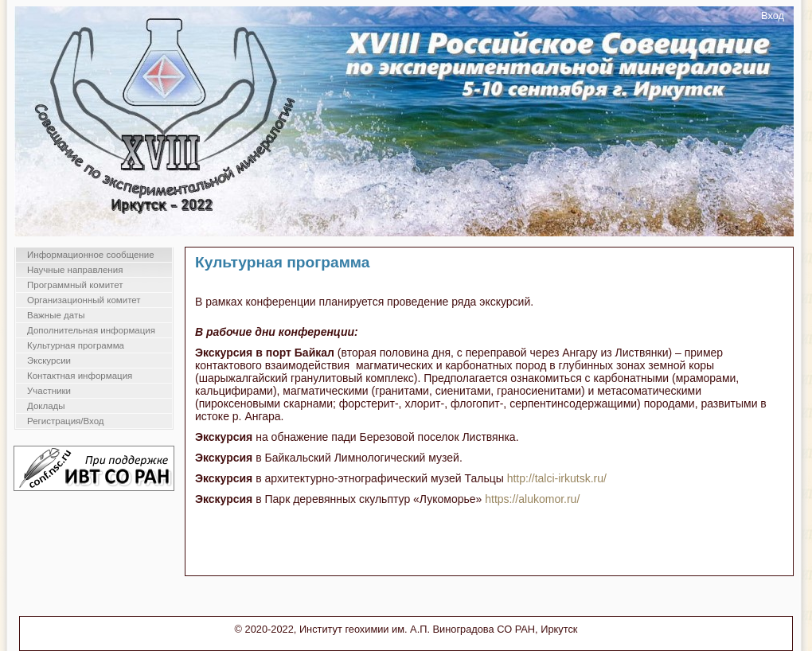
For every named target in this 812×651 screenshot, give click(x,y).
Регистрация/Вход (66, 421)
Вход (773, 16)
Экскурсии (49, 361)
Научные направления (75, 270)
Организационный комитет (84, 300)
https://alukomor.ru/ (532, 499)
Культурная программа (76, 345)
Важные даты (56, 315)
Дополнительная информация (91, 330)
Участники (49, 391)
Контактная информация (80, 376)
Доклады (46, 406)
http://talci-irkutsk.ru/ (557, 478)
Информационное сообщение (91, 255)
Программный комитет (75, 285)
